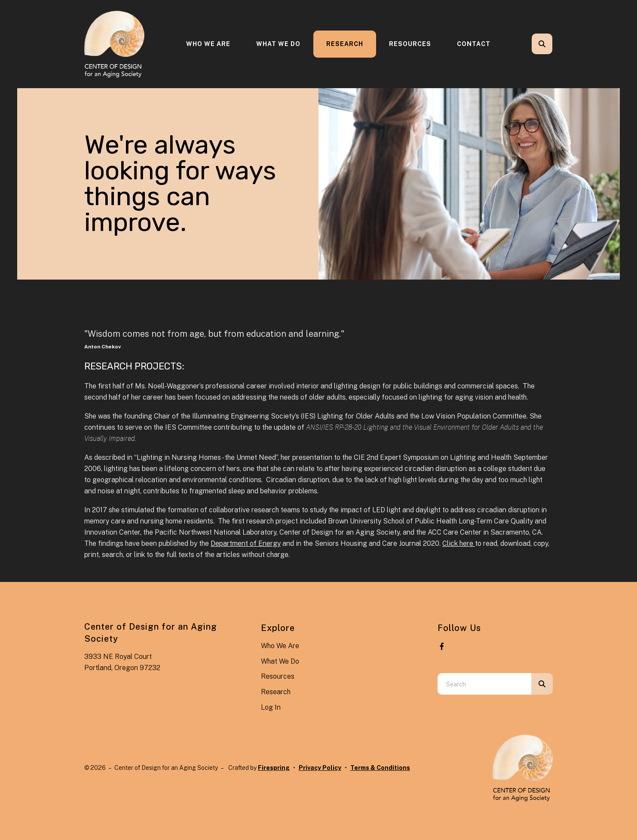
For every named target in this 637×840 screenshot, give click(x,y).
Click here (459, 543)
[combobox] (484, 684)
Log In (271, 707)
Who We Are (208, 44)
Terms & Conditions (380, 768)
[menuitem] (208, 44)
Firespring (274, 768)
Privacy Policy (320, 768)
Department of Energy (246, 543)
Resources (410, 44)
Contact (474, 44)
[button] (542, 44)
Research (345, 44)
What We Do (278, 44)
